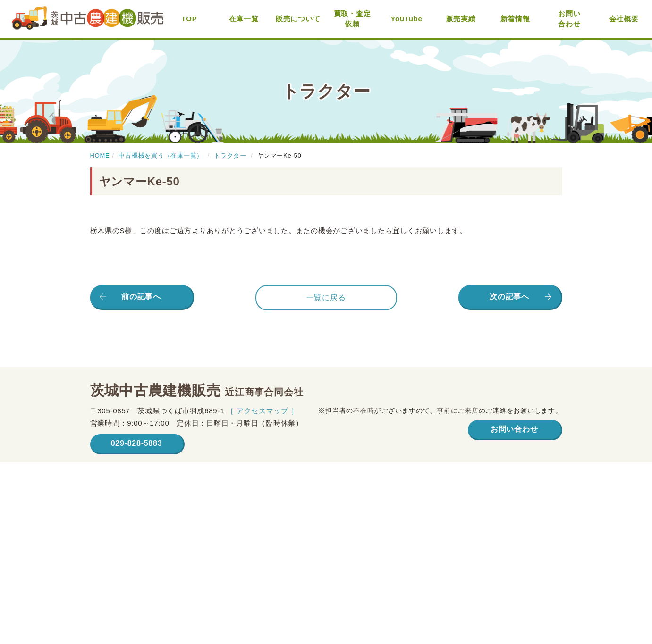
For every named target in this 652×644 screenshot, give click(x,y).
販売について (298, 19)
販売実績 (461, 19)
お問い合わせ (569, 19)
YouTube (406, 19)
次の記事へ (509, 297)
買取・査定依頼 (352, 19)
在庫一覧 (244, 19)
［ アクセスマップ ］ (262, 411)
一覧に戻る (326, 297)
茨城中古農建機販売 (88, 19)
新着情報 (515, 19)
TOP (190, 19)
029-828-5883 (137, 443)
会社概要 (624, 19)
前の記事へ (141, 297)
